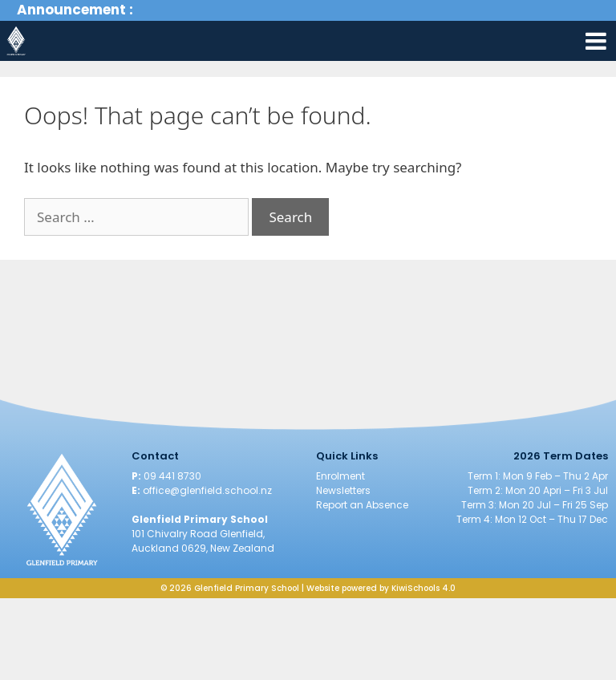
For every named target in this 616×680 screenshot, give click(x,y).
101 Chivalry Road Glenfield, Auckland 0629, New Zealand (203, 541)
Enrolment (340, 476)
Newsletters (343, 490)
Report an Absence (362, 505)
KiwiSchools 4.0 (423, 588)
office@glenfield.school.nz (207, 490)
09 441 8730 (172, 476)
